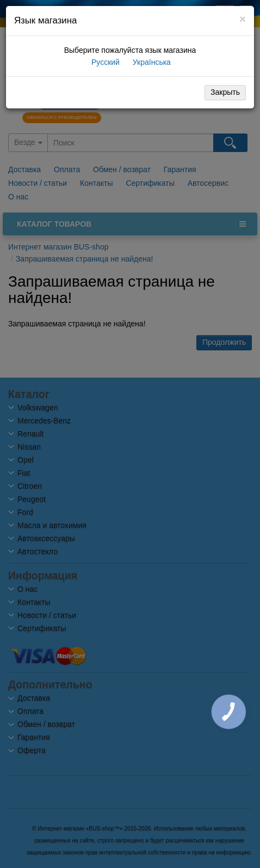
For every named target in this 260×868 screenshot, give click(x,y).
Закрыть (225, 92)
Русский (104, 62)
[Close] (243, 19)
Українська (151, 62)
